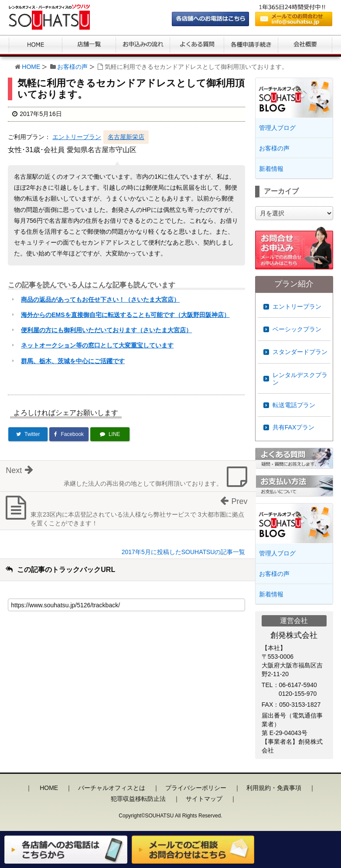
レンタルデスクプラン (300, 379)
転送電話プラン (294, 405)
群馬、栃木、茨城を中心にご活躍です (73, 361)
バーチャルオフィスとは (112, 788)
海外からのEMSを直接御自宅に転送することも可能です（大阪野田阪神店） (125, 315)
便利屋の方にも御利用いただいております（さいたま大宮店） (106, 330)
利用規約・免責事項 (274, 788)
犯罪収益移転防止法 (138, 799)
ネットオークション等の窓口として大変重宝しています (97, 345)
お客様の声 (72, 67)
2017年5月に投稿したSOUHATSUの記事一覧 (184, 552)
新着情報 (271, 169)
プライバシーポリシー (196, 788)
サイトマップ (204, 799)
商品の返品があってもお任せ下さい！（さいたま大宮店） (100, 300)
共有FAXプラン (293, 427)
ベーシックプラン (297, 329)
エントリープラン (77, 137)
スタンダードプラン (300, 352)
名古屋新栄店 (126, 137)
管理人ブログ (277, 128)
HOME (31, 67)
